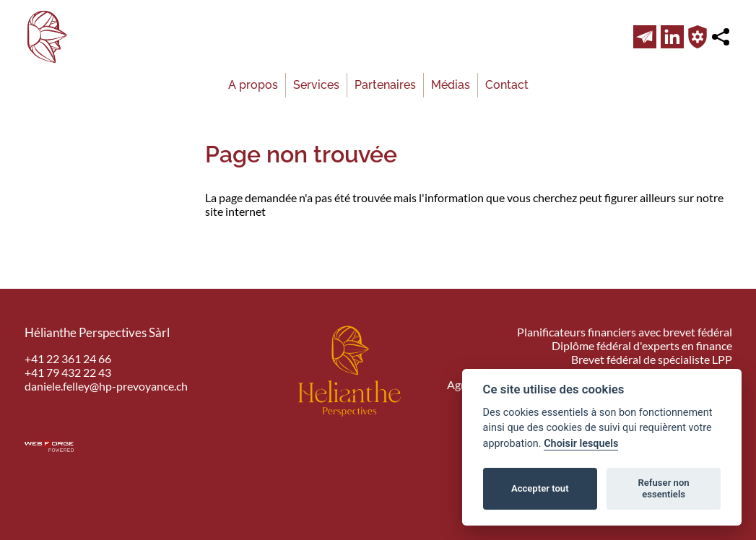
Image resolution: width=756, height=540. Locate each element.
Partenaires (385, 85)
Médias (451, 85)
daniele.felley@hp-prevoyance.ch (106, 386)
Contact (507, 85)
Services (316, 85)
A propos (253, 85)
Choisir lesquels (581, 444)
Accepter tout (540, 488)
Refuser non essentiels (663, 488)
